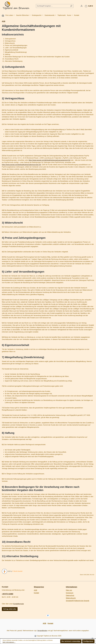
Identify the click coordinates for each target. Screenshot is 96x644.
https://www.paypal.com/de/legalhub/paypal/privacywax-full (21, 165)
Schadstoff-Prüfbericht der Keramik (78, 601)
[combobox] (52, 6)
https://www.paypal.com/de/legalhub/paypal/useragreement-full (49, 160)
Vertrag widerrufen (10, 609)
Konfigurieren (88, 641)
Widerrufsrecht (71, 598)
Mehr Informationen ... (9, 642)
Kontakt (36, 593)
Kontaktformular (18, 604)
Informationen (72, 587)
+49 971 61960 (8, 594)
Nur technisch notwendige (71, 641)
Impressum (70, 593)
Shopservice (39, 587)
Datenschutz (70, 595)
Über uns (69, 590)
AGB (35, 590)
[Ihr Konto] (82, 6)
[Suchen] (71, 6)
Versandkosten (42, 631)
